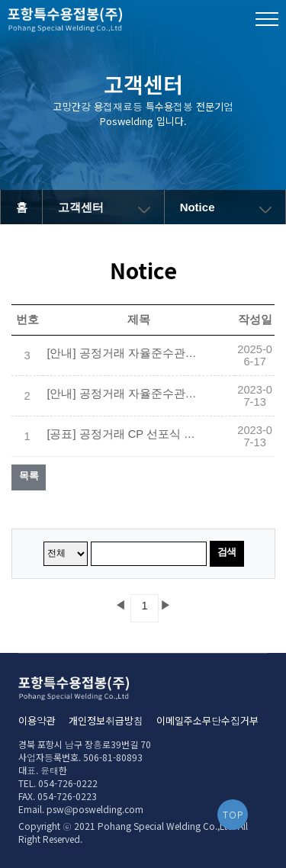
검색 (227, 552)
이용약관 (37, 720)
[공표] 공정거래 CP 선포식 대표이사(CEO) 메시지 (123, 434)
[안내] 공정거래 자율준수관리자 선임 (123, 394)
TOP (233, 814)
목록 (29, 476)
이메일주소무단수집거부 (207, 720)
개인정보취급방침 (106, 720)
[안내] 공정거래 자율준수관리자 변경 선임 (123, 353)
